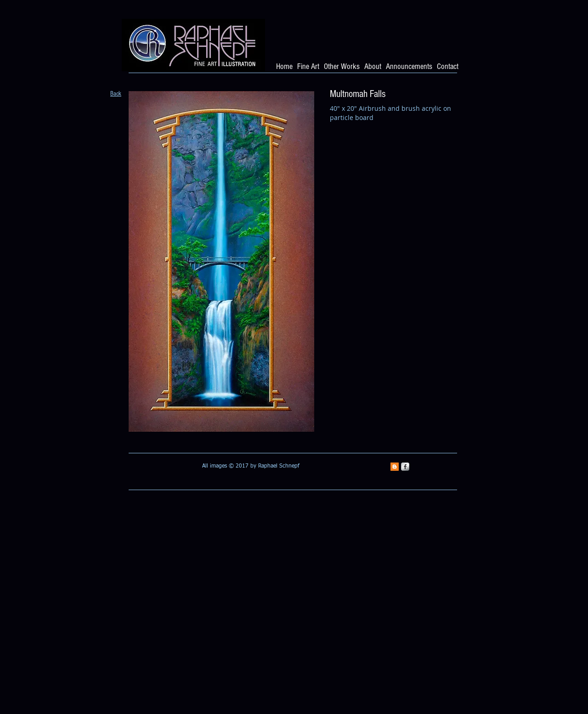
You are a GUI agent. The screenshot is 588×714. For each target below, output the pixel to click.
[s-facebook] (405, 467)
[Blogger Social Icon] (395, 467)
